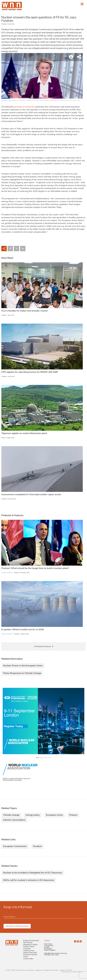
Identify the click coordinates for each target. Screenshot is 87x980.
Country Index (28, 959)
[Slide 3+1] (50, 758)
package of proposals (24, 107)
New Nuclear (28, 943)
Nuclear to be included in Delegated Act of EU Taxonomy (33, 873)
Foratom (37, 846)
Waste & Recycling (30, 953)
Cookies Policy (77, 972)
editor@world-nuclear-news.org (55, 954)
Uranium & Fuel (29, 951)
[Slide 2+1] (46, 758)
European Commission (15, 846)
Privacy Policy (66, 972)
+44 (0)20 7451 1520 (51, 955)
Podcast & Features (30, 955)
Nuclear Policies (29, 947)
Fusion (26, 957)
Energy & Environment (31, 941)
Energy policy (33, 815)
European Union (54, 815)
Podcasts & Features (7, 573)
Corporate (27, 949)
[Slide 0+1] (37, 758)
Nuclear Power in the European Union (23, 666)
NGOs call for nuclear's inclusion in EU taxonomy (29, 880)
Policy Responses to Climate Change (22, 673)
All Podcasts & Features (43, 647)
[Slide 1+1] (41, 758)
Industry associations (14, 820)
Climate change (11, 815)
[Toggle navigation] (82, 4)
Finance (73, 815)
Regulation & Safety (30, 945)
